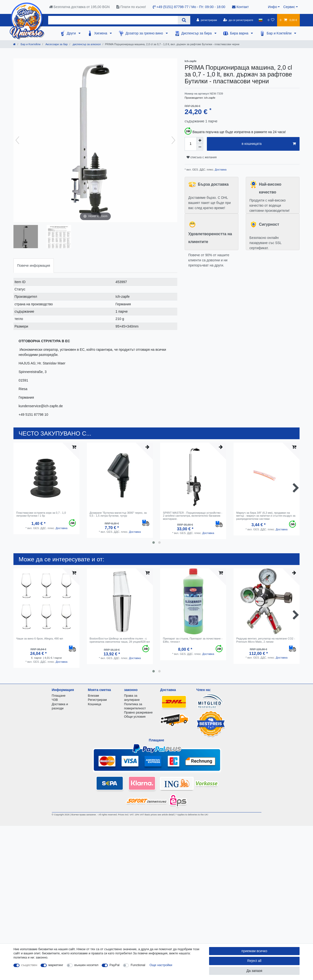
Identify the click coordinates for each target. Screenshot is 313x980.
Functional (138, 965)
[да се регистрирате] (238, 20)
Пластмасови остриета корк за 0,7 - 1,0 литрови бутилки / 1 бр (41, 514)
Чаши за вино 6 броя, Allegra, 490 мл (40, 639)
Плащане (59, 696)
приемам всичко (254, 951)
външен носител (86, 965)
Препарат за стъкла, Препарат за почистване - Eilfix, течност (193, 640)
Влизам (93, 696)
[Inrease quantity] (200, 140)
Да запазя (254, 971)
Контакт (240, 7)
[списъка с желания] (271, 20)
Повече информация (34, 266)
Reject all (254, 961)
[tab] (34, 266)
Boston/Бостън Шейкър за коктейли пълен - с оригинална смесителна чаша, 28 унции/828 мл (120, 640)
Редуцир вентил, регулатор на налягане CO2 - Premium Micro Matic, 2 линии (266, 640)
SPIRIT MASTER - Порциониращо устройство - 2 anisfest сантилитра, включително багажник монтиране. (193, 516)
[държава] (261, 20)
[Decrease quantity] (200, 147)
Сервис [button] (289, 7)
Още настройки (161, 965)
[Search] (184, 20)
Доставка (220, 170)
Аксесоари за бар (56, 44)
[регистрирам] (207, 20)
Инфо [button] (273, 7)
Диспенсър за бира (197, 33)
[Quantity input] (190, 144)
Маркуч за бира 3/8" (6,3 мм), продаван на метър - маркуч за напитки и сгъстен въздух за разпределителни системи (266, 516)
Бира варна (240, 33)
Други (72, 33)
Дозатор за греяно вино (145, 33)
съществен (29, 965)
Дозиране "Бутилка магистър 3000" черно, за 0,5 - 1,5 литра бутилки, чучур (118, 514)
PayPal (115, 965)
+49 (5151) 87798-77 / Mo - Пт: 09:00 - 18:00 (189, 7)
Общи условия (135, 717)
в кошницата (269, 144)
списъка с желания (202, 157)
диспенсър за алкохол (86, 44)
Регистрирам (97, 700)
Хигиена (101, 33)
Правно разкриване (138, 712)
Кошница (94, 704)
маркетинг (56, 965)
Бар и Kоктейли (279, 33)
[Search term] (113, 20)
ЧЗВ (55, 700)
